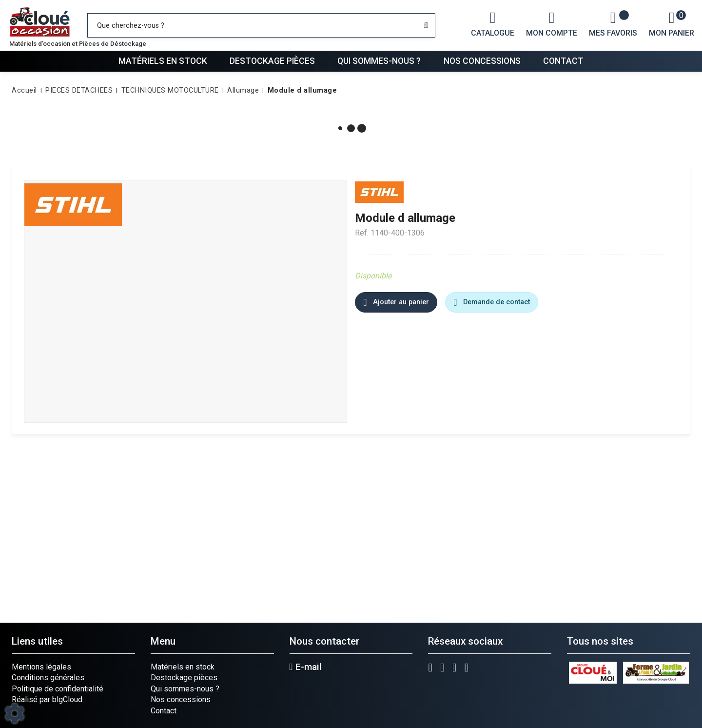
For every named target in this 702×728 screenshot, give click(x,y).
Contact (563, 61)
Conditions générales (48, 678)
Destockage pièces (272, 61)
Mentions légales (41, 667)
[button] (301, 91)
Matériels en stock (163, 61)
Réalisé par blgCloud (47, 699)
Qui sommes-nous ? (379, 61)
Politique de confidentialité (58, 689)
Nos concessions (482, 61)
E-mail (306, 667)
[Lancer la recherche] (426, 25)
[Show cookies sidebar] (15, 713)
